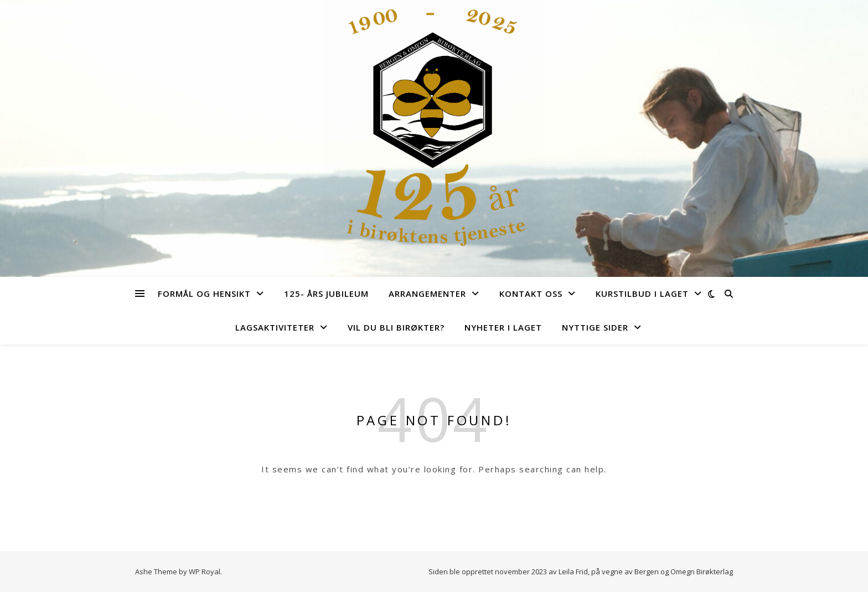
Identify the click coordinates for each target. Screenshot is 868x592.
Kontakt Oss (531, 294)
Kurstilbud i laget (642, 294)
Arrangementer (427, 294)
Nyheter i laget (503, 327)
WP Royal (205, 572)
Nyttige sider (595, 327)
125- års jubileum (326, 294)
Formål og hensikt (204, 294)
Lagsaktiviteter (275, 327)
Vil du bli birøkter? (396, 327)
